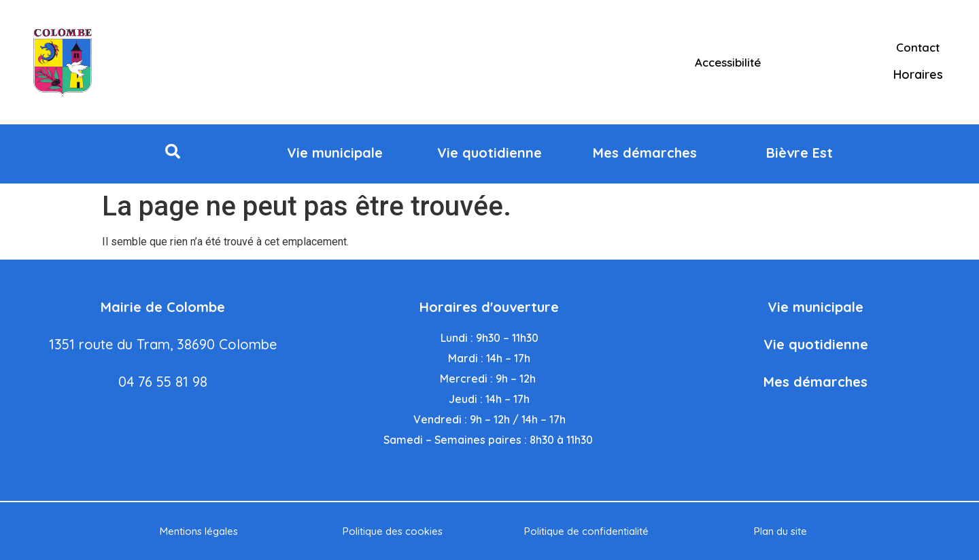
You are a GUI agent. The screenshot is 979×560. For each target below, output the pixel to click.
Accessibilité (728, 62)
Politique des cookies (393, 531)
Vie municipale (815, 307)
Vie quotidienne (816, 344)
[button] (173, 152)
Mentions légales (199, 531)
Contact (918, 47)
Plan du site (780, 531)
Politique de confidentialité (586, 531)
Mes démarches (815, 382)
